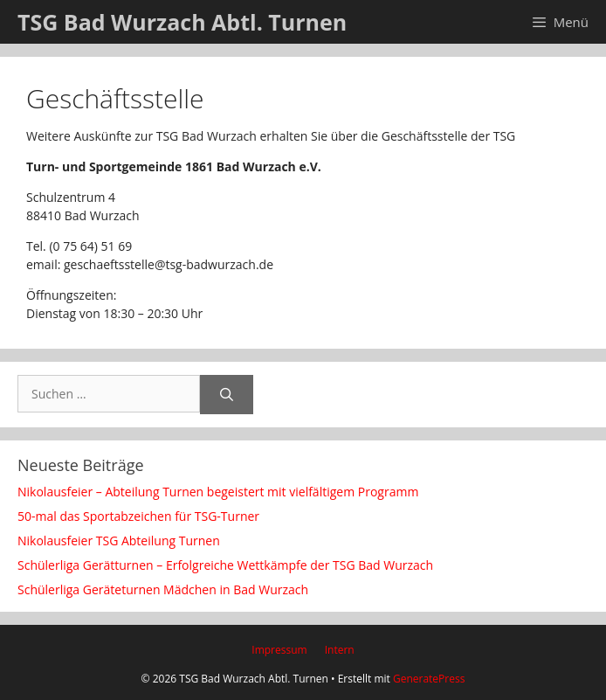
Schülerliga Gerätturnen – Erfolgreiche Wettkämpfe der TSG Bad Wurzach (225, 565)
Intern (340, 650)
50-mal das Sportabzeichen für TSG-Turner (138, 516)
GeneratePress (429, 679)
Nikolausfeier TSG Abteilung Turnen (119, 541)
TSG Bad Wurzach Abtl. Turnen (182, 22)
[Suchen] (227, 395)
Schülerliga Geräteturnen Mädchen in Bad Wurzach (163, 589)
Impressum (279, 650)
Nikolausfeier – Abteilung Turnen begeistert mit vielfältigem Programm (218, 492)
